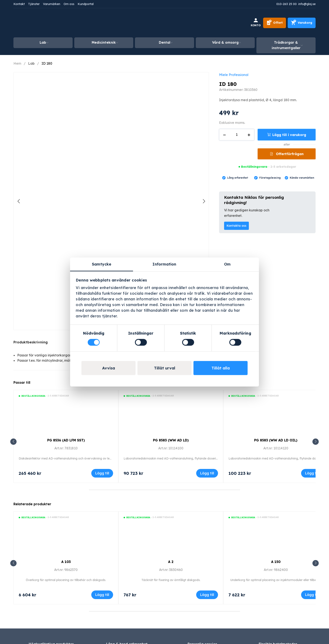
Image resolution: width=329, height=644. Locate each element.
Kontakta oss (236, 226)
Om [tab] (227, 264)
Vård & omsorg (225, 42)
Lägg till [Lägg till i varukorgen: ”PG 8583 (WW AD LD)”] (207, 473)
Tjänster (34, 4)
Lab (43, 42)
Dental (164, 42)
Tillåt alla (221, 368)
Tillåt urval (165, 368)
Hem (17, 63)
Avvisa (109, 368)
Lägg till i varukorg (289, 135)
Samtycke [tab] (102, 264)
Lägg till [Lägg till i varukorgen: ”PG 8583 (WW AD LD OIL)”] (312, 473)
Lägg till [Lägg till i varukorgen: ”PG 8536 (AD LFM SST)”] (102, 473)
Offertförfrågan (289, 154)
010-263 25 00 (287, 4)
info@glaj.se (307, 4)
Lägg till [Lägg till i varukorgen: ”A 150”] (312, 595)
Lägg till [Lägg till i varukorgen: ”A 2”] (207, 595)
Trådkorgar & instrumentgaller (286, 45)
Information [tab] (164, 264)
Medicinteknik (104, 42)
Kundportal (86, 4)
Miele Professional (234, 75)
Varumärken (52, 4)
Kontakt (19, 4)
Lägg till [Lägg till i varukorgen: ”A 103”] (102, 595)
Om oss (69, 4)
